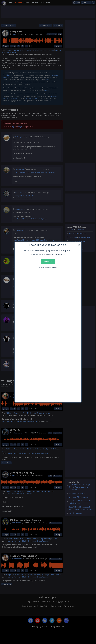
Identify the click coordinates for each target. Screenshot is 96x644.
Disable (48, 262)
